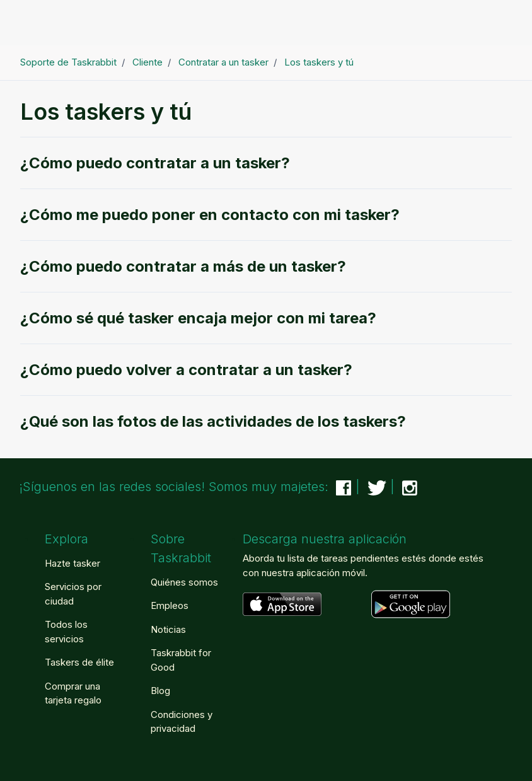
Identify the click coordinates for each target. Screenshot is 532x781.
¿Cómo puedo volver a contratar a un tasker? (186, 370)
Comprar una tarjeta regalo (73, 693)
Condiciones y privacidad (182, 722)
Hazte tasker (72, 563)
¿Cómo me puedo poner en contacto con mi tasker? (210, 215)
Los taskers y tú (319, 62)
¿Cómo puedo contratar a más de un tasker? (183, 266)
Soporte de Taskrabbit (68, 62)
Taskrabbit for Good (181, 660)
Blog (160, 691)
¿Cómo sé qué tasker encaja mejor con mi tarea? (198, 318)
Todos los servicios (66, 632)
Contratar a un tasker (223, 62)
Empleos (170, 605)
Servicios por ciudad (73, 594)
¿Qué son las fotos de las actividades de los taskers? (213, 421)
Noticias (168, 629)
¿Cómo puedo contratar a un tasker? (155, 163)
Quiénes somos (184, 582)
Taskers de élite (79, 662)
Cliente (147, 62)
